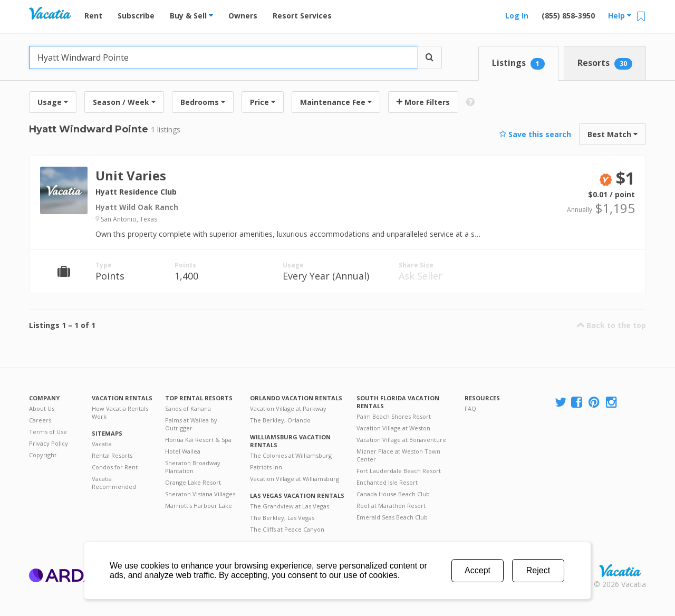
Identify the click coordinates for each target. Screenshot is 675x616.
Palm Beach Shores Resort (394, 416)
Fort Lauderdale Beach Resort (399, 471)
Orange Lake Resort (193, 482)
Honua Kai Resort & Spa (198, 440)
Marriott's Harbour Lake (199, 506)
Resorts (605, 63)
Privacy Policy (49, 443)
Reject (538, 570)
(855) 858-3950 (568, 16)
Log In (517, 16)
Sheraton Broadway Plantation (193, 467)
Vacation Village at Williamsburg (295, 479)
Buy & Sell (191, 16)
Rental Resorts (112, 455)
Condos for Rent (115, 467)
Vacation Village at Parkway (288, 408)
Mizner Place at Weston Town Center (398, 455)
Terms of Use (48, 432)
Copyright (43, 455)
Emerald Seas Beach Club (392, 517)
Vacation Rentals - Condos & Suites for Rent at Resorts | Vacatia (50, 13)
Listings (518, 63)
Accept (478, 570)
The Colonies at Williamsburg (291, 455)
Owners (243, 16)
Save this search (535, 134)
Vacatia (102, 444)
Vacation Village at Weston (393, 428)
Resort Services (302, 16)
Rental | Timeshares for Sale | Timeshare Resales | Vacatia (620, 571)
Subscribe (136, 16)
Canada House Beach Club (393, 494)
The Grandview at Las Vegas (290, 506)
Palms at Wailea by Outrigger (191, 424)
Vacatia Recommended (114, 483)
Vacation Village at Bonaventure (401, 440)
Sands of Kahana (188, 408)
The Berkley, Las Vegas (282, 518)
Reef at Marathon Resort (391, 506)
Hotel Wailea (183, 451)
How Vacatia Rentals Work (120, 412)
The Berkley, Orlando (280, 420)
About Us (42, 408)
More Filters (423, 102)
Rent (93, 16)
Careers (40, 420)
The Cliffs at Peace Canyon (287, 529)
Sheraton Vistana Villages (200, 494)
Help (620, 16)
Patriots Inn (266, 467)
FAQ (470, 408)
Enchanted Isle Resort (387, 482)
